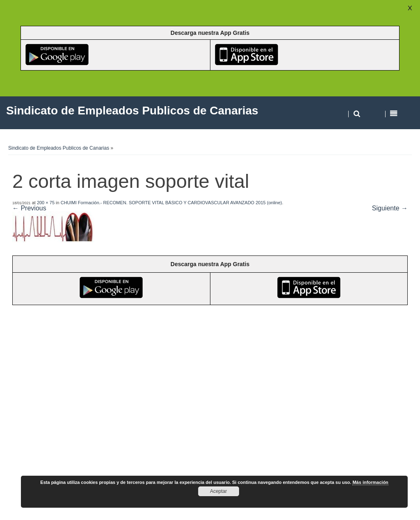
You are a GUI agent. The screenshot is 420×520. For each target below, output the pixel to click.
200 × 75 (46, 203)
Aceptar (218, 491)
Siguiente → (390, 208)
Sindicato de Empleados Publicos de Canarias (59, 148)
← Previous (29, 208)
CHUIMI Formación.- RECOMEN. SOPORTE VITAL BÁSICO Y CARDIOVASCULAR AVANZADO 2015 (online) (171, 203)
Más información (370, 482)
